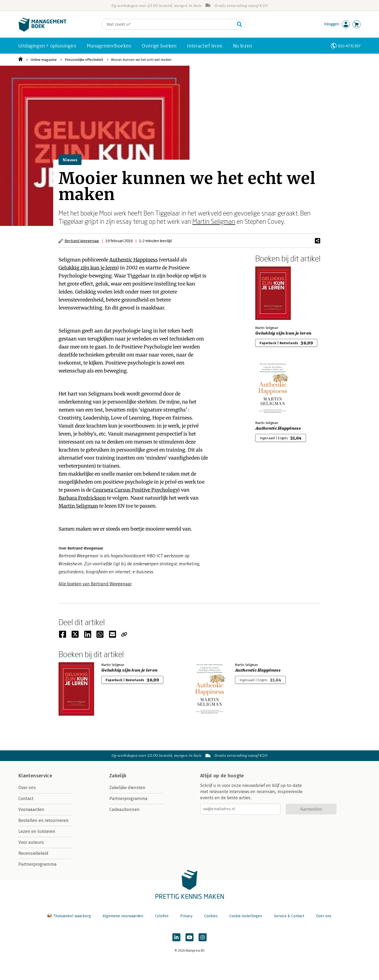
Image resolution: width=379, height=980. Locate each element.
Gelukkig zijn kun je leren (88, 268)
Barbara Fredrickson (82, 498)
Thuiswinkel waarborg (70, 916)
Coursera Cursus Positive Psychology (135, 490)
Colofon (162, 916)
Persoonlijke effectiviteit (84, 60)
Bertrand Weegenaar (82, 241)
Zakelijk (118, 776)
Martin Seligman (214, 221)
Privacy (186, 916)
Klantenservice (35, 776)
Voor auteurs (31, 842)
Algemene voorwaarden (123, 916)
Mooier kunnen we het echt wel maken (141, 60)
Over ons (27, 788)
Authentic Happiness (134, 260)
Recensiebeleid (33, 853)
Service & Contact (289, 916)
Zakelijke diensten (127, 788)
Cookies (211, 916)
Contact (26, 799)
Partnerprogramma (38, 864)
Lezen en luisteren (37, 831)
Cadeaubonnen (124, 810)
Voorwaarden (31, 810)
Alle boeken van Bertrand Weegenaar (95, 584)
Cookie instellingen (246, 916)
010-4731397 (349, 46)
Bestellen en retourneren (44, 820)
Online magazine (44, 60)
